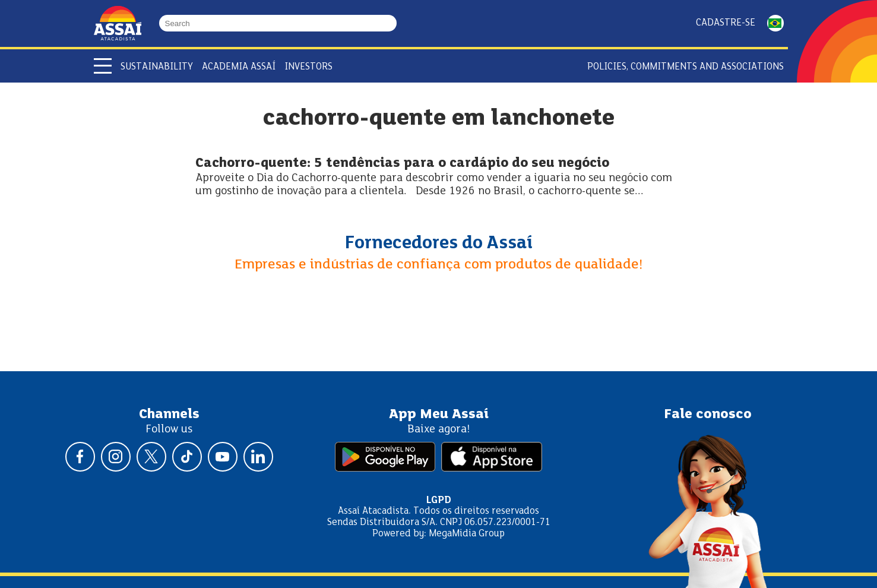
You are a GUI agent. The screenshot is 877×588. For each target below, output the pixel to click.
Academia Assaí (239, 67)
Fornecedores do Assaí (439, 244)
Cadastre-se (726, 23)
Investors (308, 67)
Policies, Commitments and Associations (686, 67)
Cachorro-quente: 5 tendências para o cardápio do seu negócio (402, 164)
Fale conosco (708, 415)
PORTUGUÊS (775, 23)
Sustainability (157, 67)
